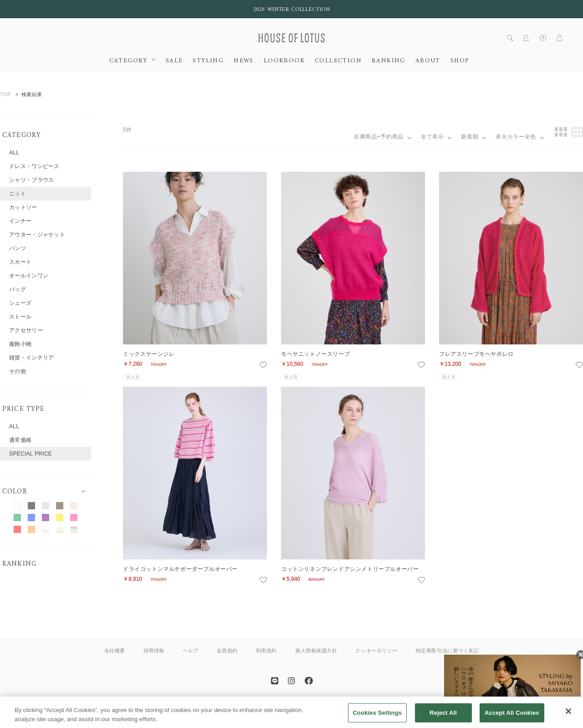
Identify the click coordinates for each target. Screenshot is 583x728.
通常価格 (20, 440)
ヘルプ (191, 651)
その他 (18, 371)
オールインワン (29, 276)
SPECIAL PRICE (31, 454)
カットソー (23, 207)
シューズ (20, 303)
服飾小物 (20, 344)
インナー (20, 221)
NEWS (244, 61)
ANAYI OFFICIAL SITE (255, 707)
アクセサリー (26, 330)
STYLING (208, 61)
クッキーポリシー (376, 651)
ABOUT (428, 61)
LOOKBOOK (284, 61)
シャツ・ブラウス (31, 180)
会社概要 (115, 651)
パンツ (18, 248)
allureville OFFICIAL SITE (324, 707)
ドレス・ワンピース (34, 166)
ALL (14, 153)
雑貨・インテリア (31, 358)
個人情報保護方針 (316, 651)
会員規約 (227, 651)
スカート (20, 262)
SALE (174, 61)
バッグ (18, 289)
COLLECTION (338, 61)
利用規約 (266, 651)
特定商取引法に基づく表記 (447, 651)
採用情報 (154, 651)
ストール (20, 317)
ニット (18, 194)
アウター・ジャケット (37, 235)
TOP (5, 94)
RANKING (389, 61)
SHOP (460, 61)
